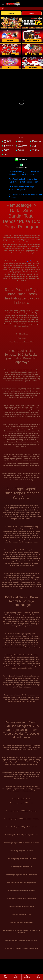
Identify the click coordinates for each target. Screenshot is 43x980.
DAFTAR (11, 13)
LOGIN (32, 13)
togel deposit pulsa (28, 261)
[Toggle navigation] (3, 4)
